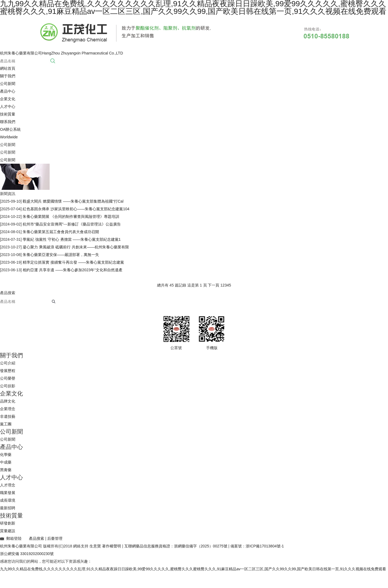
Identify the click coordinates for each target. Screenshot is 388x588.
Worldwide (9, 137)
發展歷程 (8, 371)
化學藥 (6, 455)
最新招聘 (8, 508)
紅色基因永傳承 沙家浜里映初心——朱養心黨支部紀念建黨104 (75, 209)
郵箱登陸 (11, 538)
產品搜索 (37, 538)
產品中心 (8, 91)
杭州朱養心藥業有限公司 (22, 546)
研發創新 (8, 523)
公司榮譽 (8, 378)
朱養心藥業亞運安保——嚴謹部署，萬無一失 (60, 255)
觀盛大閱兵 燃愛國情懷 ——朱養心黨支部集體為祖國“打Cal (72, 201)
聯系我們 (8, 122)
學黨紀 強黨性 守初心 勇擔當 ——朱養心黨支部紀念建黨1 (71, 239)
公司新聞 (8, 84)
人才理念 (8, 485)
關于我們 (8, 76)
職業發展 (8, 493)
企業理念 (8, 409)
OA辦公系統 (10, 129)
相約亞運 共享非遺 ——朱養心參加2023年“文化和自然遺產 (72, 270)
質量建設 (8, 531)
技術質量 (8, 114)
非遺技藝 (8, 416)
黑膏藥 (6, 470)
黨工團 (6, 424)
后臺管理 (55, 538)
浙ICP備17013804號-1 (265, 546)
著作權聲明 (112, 546)
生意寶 (95, 546)
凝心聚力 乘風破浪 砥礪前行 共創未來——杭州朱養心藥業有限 (75, 247)
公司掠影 (8, 386)
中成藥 (6, 462)
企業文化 (8, 99)
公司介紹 (8, 363)
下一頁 (213, 285)
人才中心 (8, 106)
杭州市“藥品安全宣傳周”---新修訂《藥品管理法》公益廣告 (71, 224)
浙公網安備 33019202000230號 (27, 554)
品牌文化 (8, 401)
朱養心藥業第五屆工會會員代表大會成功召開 (60, 232)
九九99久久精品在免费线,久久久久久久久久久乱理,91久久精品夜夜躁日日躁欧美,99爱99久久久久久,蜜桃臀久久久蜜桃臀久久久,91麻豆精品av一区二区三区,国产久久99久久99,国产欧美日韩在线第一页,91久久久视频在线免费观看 (193, 569)
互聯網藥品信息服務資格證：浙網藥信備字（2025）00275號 (176, 546)
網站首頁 (8, 68)
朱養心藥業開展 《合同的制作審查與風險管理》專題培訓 (70, 217)
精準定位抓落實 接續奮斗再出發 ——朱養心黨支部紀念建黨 (73, 262)
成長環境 (8, 500)
